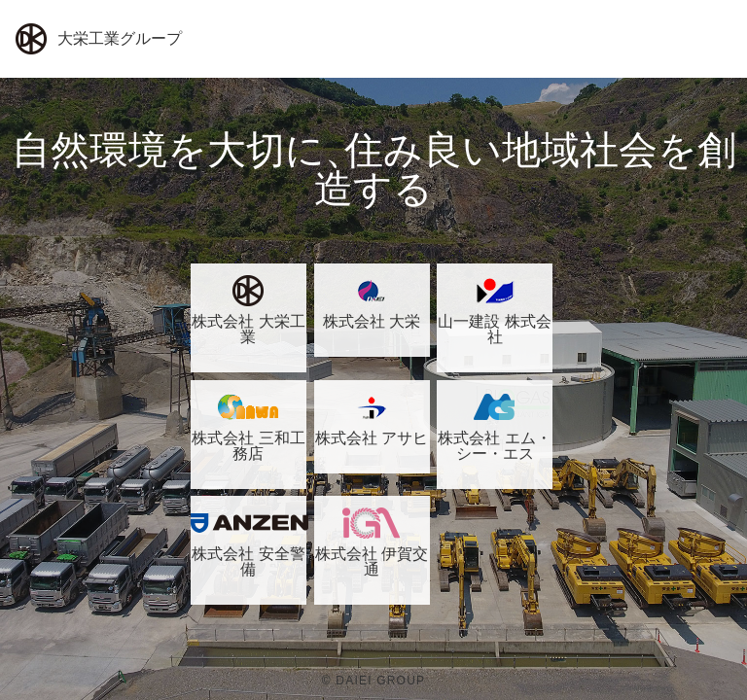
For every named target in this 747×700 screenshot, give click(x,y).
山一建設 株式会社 (495, 310)
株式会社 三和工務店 (249, 427)
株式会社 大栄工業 (249, 310)
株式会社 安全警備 (249, 542)
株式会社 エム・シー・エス (495, 427)
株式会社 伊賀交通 (372, 542)
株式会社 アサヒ (372, 419)
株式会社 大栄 (372, 302)
